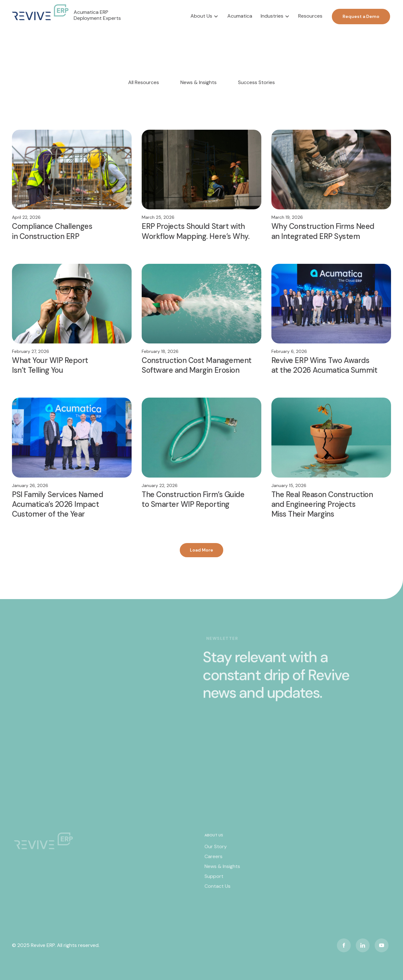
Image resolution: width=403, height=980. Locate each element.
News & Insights (222, 869)
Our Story (216, 850)
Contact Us (218, 888)
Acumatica (240, 16)
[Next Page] (201, 550)
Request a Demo (361, 16)
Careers (214, 859)
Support (214, 879)
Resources (310, 16)
